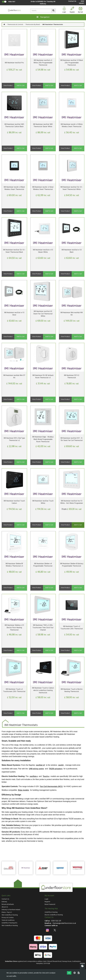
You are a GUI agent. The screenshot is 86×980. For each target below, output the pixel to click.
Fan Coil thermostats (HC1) (51, 786)
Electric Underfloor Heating (54, 915)
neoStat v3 (40, 765)
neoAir (61, 765)
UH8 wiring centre (36, 769)
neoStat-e (34, 776)
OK (69, 973)
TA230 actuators (56, 769)
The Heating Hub (51, 909)
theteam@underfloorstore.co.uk (64, 923)
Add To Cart (21, 86)
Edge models (23, 790)
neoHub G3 (36, 748)
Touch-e (46, 776)
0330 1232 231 (56, 921)
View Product (8, 86)
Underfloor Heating (51, 912)
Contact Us (72, 1)
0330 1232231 (81, 2)
